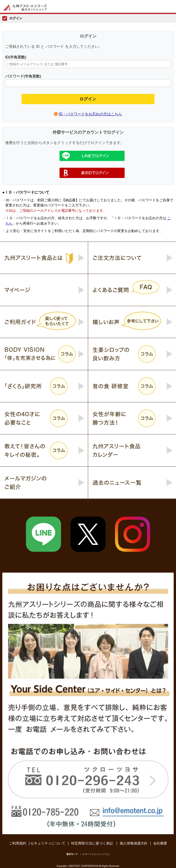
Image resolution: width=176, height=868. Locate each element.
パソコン (105, 854)
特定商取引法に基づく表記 (93, 843)
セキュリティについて (48, 843)
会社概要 (160, 843)
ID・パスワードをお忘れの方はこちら (90, 114)
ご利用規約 (18, 843)
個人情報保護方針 (134, 843)
